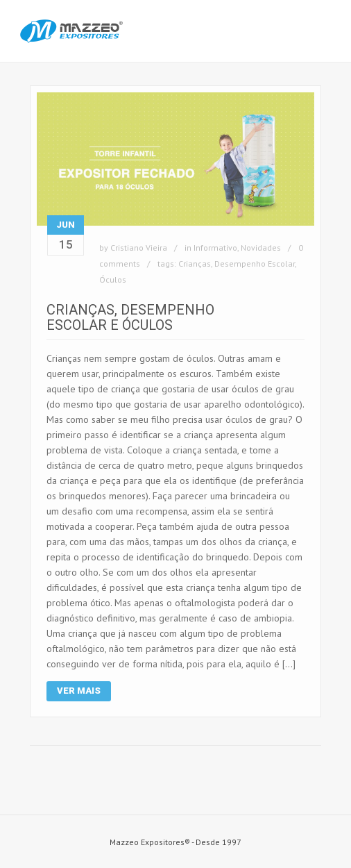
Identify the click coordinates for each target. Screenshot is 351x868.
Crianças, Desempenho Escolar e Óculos (130, 317)
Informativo (215, 248)
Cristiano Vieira (139, 248)
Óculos (113, 279)
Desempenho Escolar (255, 264)
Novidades (261, 248)
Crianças (195, 264)
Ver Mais (79, 691)
